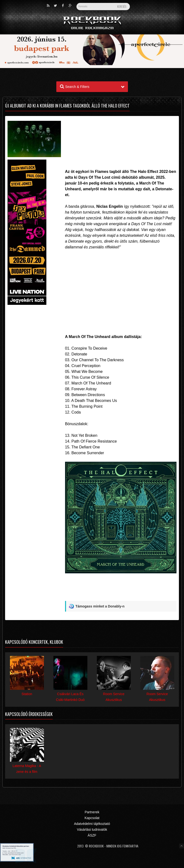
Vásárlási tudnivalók (92, 830)
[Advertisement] (121, 135)
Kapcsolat (92, 818)
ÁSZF (92, 835)
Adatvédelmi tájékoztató (92, 824)
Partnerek (92, 812)
